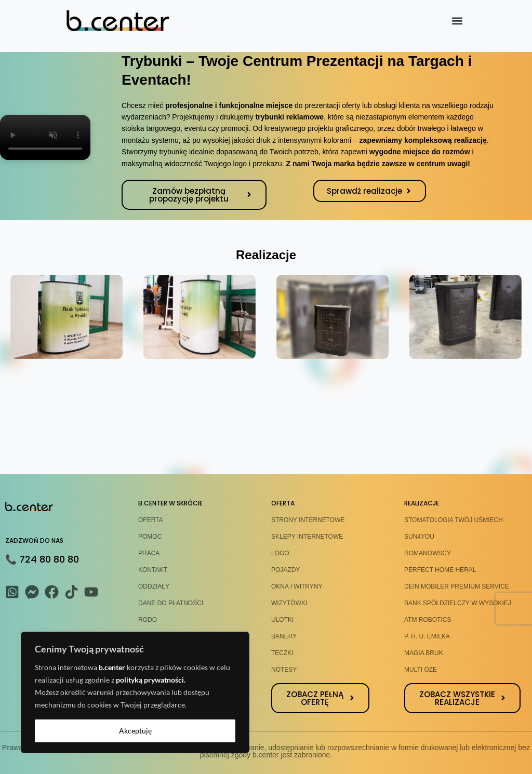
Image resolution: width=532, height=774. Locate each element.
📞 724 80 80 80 (42, 559)
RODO (148, 620)
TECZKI (282, 653)
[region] (135, 692)
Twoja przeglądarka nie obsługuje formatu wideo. (45, 137)
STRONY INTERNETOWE (308, 520)
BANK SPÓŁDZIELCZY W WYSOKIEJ (458, 603)
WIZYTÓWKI (289, 603)
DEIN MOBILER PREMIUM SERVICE (457, 586)
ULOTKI (282, 620)
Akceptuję (135, 731)
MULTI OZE (421, 670)
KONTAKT (153, 570)
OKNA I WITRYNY (297, 586)
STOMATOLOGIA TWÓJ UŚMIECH (454, 520)
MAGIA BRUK (424, 653)
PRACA (149, 553)
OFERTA (151, 520)
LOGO (280, 553)
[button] (457, 21)
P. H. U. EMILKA (427, 636)
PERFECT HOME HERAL (440, 570)
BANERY (284, 636)
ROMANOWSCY (428, 553)
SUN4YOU (419, 537)
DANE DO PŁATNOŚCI (171, 603)
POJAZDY (285, 570)
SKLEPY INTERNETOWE (307, 537)
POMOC (150, 537)
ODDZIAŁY (154, 586)
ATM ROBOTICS (428, 620)
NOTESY (284, 670)
